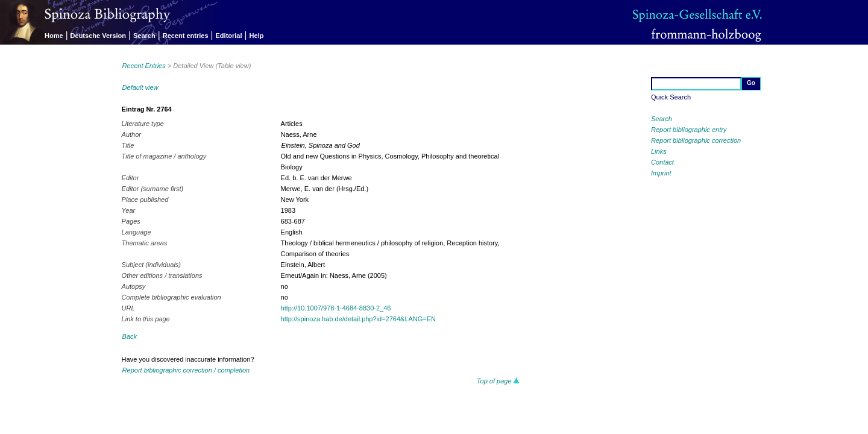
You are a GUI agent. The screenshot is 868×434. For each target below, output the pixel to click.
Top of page (498, 381)
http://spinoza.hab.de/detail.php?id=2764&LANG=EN (358, 319)
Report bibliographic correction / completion (186, 370)
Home (54, 36)
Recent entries (186, 36)
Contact (662, 162)
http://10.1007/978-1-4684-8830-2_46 (336, 308)
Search (144, 36)
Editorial (229, 36)
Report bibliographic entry (689, 130)
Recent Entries (144, 66)
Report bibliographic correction (696, 140)
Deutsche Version (98, 36)
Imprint (661, 173)
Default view (140, 87)
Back (130, 336)
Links (659, 151)
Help (257, 36)
